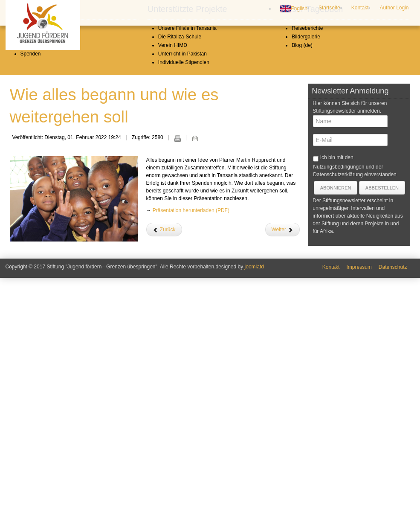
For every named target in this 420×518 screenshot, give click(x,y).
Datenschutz (393, 507)
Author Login (394, 8)
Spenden (31, 294)
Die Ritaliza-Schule (180, 277)
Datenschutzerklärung (338, 415)
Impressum (359, 507)
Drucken (177, 378)
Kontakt (360, 8)
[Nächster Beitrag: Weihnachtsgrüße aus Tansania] (283, 470)
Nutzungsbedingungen (339, 407)
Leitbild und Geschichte (47, 268)
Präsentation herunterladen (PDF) (191, 451)
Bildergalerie (306, 277)
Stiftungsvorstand (40, 277)
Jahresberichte (37, 285)
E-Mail (195, 378)
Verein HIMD (173, 285)
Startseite (329, 8)
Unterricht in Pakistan (182, 294)
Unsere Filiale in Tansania (187, 268)
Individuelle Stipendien (184, 303)
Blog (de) (302, 285)
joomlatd (254, 507)
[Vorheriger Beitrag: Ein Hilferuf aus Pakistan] (164, 470)
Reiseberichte (307, 268)
